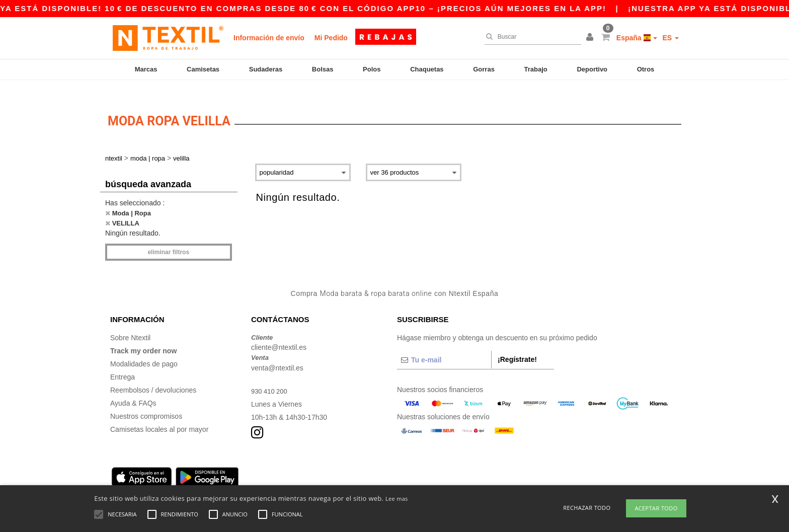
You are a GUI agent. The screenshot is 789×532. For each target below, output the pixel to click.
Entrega (123, 363)
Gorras (484, 69)
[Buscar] (530, 37)
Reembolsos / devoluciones (153, 376)
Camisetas (203, 69)
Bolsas (323, 69)
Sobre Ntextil (130, 324)
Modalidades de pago (144, 350)
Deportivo (592, 69)
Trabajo (536, 69)
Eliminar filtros (168, 239)
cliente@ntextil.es (279, 334)
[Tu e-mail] (444, 346)
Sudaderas (266, 69)
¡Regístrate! (517, 345)
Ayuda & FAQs (133, 389)
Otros (646, 69)
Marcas (146, 69)
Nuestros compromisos (146, 402)
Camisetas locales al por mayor (159, 415)
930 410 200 (271, 377)
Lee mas (397, 499)
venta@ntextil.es (277, 354)
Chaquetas (427, 69)
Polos (372, 69)
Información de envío (269, 38)
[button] (591, 38)
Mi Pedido (331, 38)
